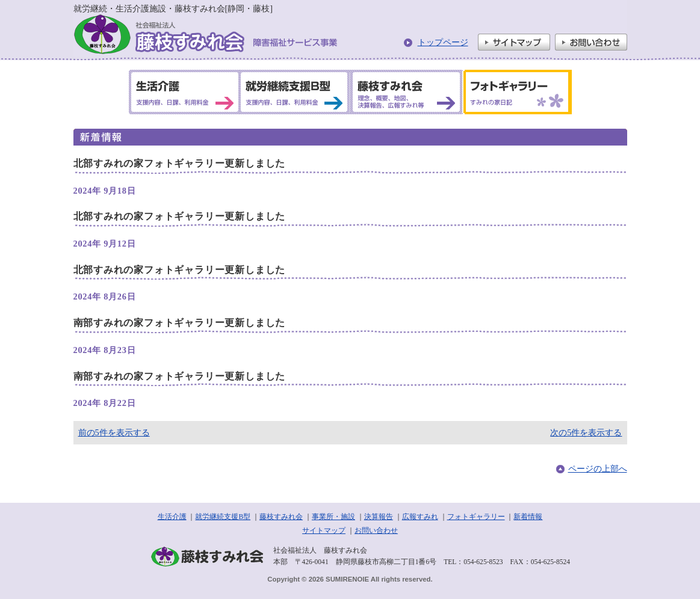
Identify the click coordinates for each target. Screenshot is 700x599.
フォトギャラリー (476, 517)
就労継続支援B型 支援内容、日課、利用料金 (294, 92)
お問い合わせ (591, 42)
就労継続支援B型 (223, 517)
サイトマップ (514, 42)
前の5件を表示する (114, 432)
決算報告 (379, 517)
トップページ (443, 42)
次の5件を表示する (586, 432)
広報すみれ (420, 517)
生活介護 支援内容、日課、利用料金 (185, 92)
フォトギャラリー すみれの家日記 (515, 92)
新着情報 (528, 517)
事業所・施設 (333, 517)
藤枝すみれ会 (281, 517)
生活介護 (172, 517)
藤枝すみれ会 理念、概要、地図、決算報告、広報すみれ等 (405, 92)
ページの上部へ (598, 468)
